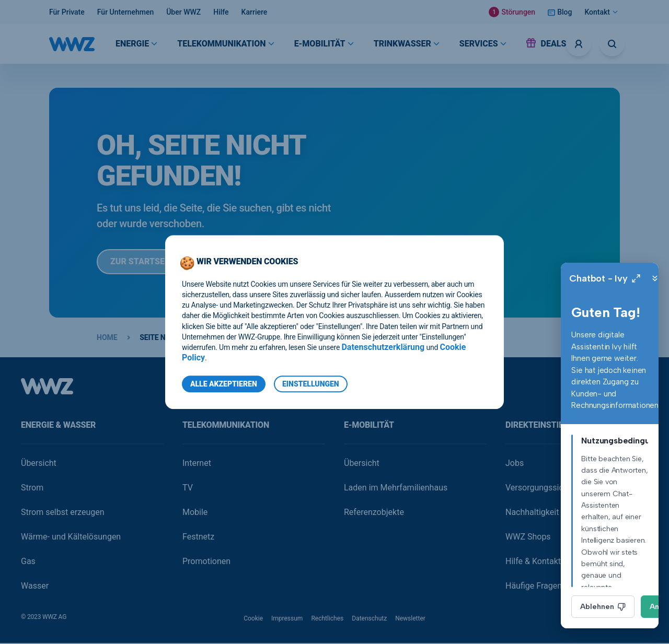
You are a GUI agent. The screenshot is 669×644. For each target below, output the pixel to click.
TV (188, 489)
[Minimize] (623, 278)
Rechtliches (327, 619)
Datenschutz (369, 619)
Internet (197, 464)
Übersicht (39, 464)
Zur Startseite (151, 262)
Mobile (195, 513)
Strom (32, 489)
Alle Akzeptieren (224, 384)
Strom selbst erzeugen (63, 513)
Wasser (35, 587)
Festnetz (198, 538)
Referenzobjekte (374, 513)
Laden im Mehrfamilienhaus (396, 489)
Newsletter (410, 619)
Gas (28, 562)
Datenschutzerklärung (383, 347)
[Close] (642, 278)
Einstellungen (311, 384)
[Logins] (579, 44)
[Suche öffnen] (612, 44)
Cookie (253, 619)
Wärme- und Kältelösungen (71, 538)
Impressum (287, 619)
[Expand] (604, 278)
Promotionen (206, 562)
